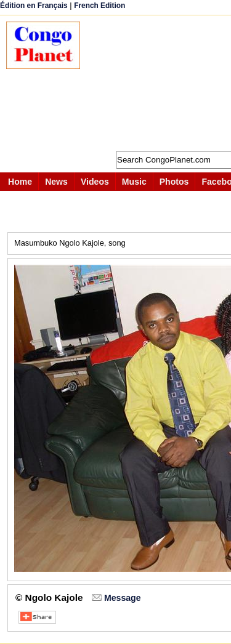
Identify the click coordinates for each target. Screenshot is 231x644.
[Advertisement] (162, 83)
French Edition (99, 6)
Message (122, 598)
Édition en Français (34, 6)
